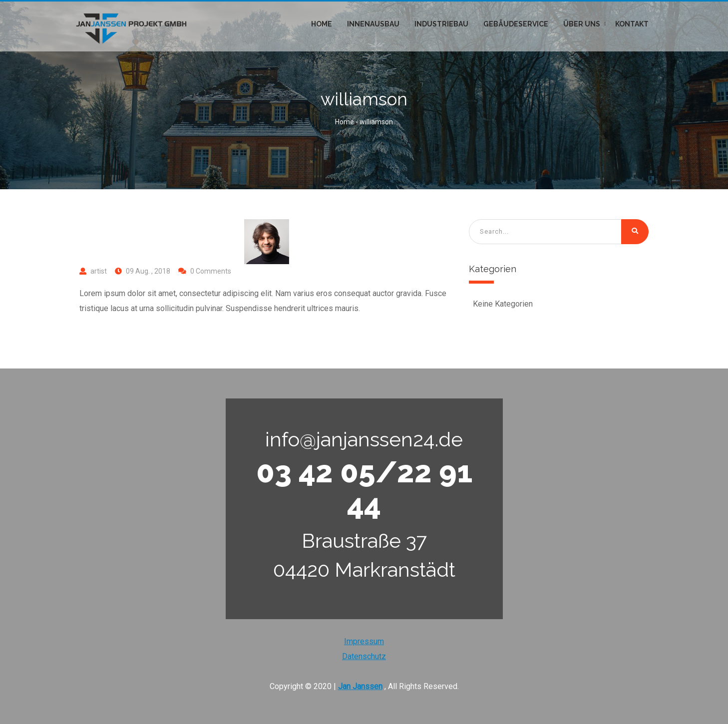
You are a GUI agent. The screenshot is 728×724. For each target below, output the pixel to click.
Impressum (364, 641)
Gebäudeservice (516, 24)
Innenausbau (373, 24)
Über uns (582, 24)
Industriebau (441, 24)
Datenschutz (364, 656)
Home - (347, 122)
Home (322, 24)
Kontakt (632, 24)
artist (99, 271)
